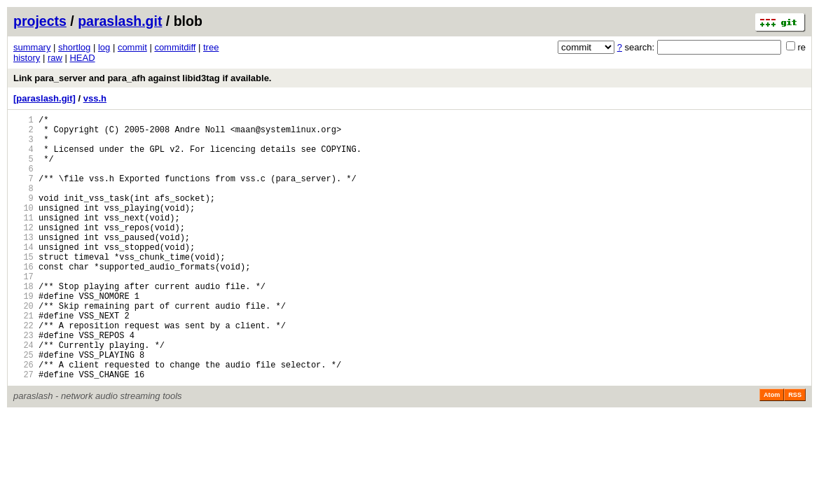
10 (23, 229)
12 (23, 252)
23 (23, 383)
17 (23, 312)
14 (23, 276)
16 (23, 300)
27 (23, 431)
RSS (795, 451)
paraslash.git (120, 21)
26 (23, 419)
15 (23, 288)
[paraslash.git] (44, 98)
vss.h (95, 98)
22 (23, 371)
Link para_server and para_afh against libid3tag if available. (142, 78)
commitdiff (175, 47)
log (104, 47)
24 (23, 395)
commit (132, 47)
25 (23, 407)
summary (32, 47)
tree (211, 47)
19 (23, 336)
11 (23, 240)
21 (23, 359)
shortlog (74, 47)
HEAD (82, 58)
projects (40, 21)
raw (55, 58)
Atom (772, 451)
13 (23, 264)
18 (23, 324)
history (27, 58)
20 (23, 348)
